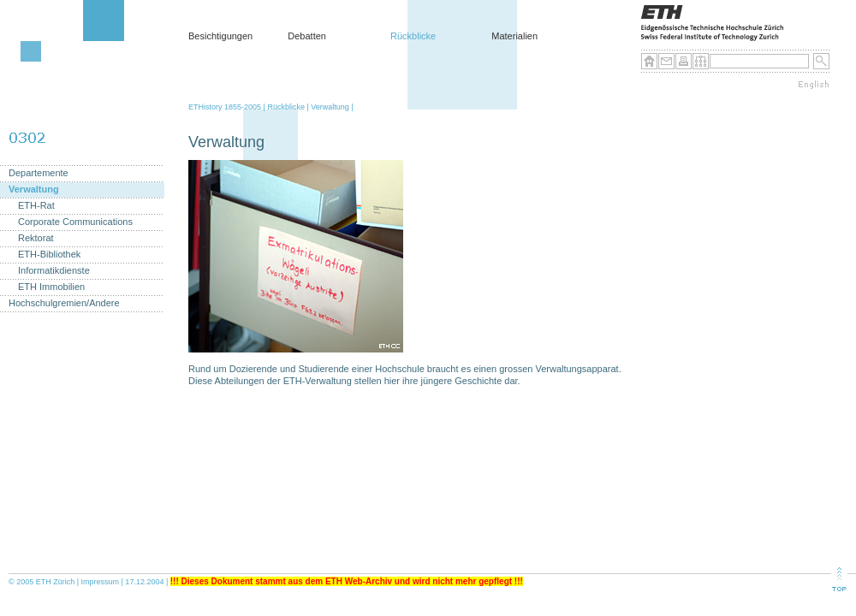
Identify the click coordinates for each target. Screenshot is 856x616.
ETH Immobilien (51, 287)
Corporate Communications (75, 222)
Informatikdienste (54, 271)
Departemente (39, 173)
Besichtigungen (220, 36)
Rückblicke (413, 36)
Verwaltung (330, 107)
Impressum (101, 582)
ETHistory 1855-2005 (225, 107)
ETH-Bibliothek (49, 255)
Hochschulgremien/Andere (64, 303)
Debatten (307, 36)
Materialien (514, 36)
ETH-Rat (36, 206)
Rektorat (36, 238)
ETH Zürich (56, 582)
